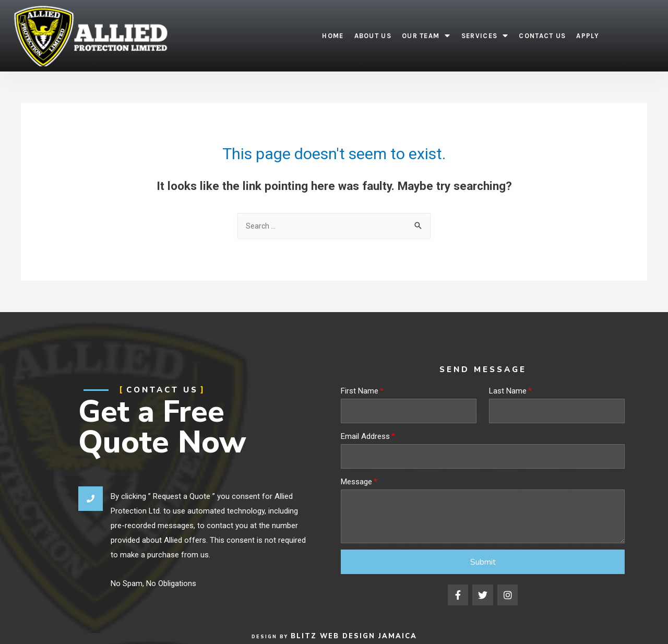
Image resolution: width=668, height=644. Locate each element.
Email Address (365, 437)
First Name (360, 392)
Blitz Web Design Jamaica (354, 636)
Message (356, 483)
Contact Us (542, 36)
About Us (373, 36)
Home (333, 36)
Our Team (426, 36)
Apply (588, 36)
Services (485, 36)
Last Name (508, 392)
